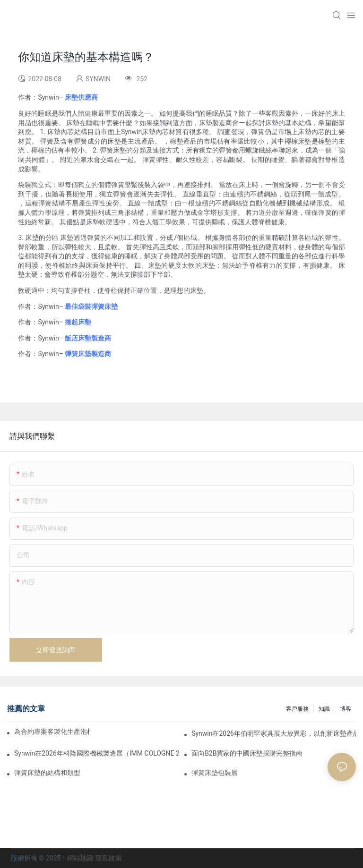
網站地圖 (81, 858)
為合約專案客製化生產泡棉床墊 (52, 732)
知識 (324, 709)
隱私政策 (109, 858)
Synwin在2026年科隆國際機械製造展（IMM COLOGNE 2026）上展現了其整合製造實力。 (96, 753)
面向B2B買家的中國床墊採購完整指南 (247, 753)
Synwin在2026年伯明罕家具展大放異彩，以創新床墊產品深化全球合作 (274, 733)
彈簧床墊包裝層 (215, 773)
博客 (346, 709)
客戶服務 (297, 709)
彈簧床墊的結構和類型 (47, 773)
